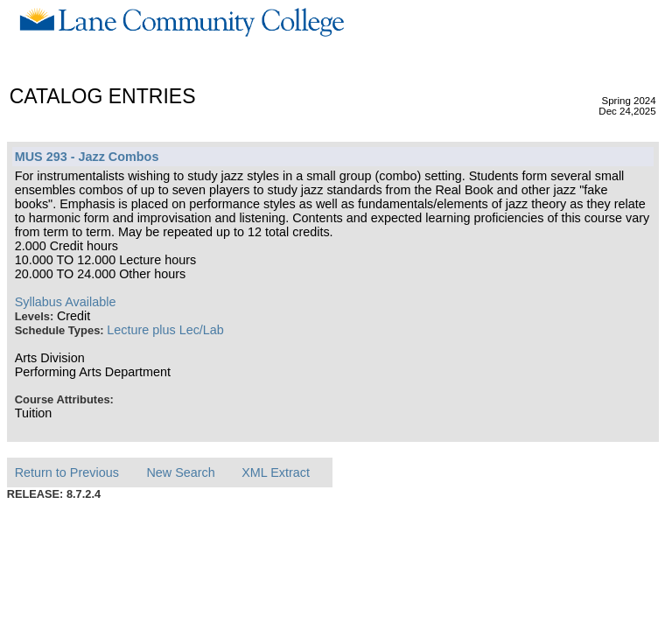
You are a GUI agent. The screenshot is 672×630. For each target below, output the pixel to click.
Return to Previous (67, 472)
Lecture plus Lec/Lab (165, 330)
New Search (180, 472)
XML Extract (276, 472)
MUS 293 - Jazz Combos (87, 157)
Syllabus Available (66, 302)
